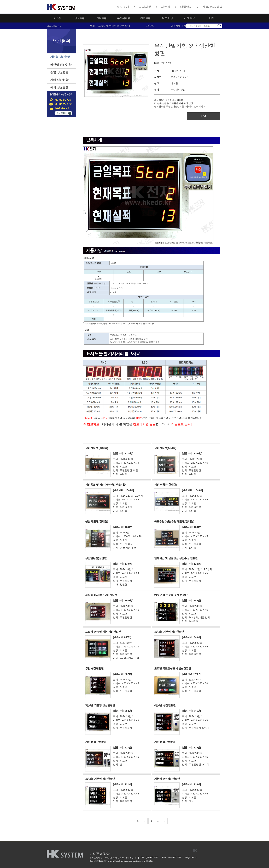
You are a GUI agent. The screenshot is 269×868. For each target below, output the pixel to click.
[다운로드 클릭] (181, 424)
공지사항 (145, 7)
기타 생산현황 (59, 80)
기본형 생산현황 (60, 57)
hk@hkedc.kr (191, 858)
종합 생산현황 (59, 72)
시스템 (58, 18)
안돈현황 (102, 18)
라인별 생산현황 (61, 65)
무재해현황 (124, 18)
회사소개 (123, 7)
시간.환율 (189, 18)
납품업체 (186, 7)
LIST (203, 116)
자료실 (166, 7)
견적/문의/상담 (212, 7)
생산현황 (80, 18)
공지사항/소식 (54, 26)
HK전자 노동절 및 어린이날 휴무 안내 (110, 26)
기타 (211, 18)
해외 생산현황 (59, 87)
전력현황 (145, 18)
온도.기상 (167, 18)
